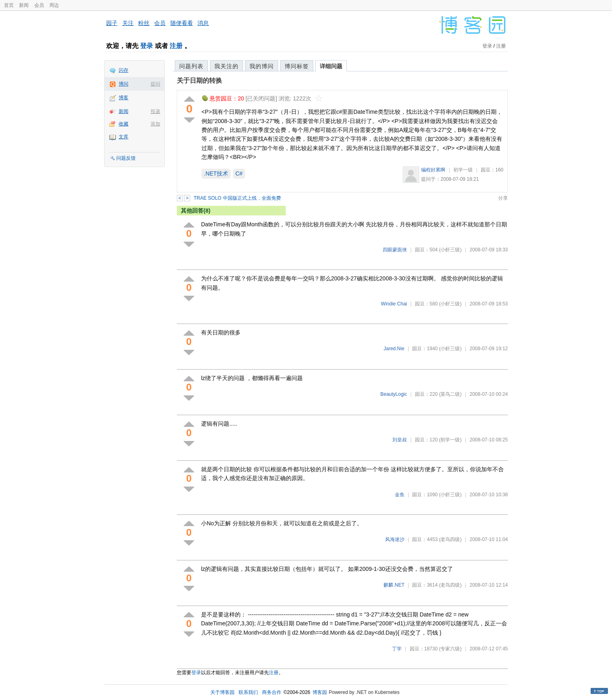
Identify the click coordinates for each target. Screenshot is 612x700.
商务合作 (272, 692)
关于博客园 (222, 692)
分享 (503, 198)
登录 (147, 46)
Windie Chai (394, 304)
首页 (9, 5)
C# (239, 173)
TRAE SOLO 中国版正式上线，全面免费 (237, 198)
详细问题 (331, 66)
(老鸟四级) (450, 539)
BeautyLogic (394, 394)
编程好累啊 (433, 170)
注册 (176, 46)
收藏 (124, 124)
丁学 (397, 649)
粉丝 (144, 23)
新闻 (24, 5)
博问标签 (297, 66)
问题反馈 (126, 158)
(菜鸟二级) (450, 394)
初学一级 (463, 170)
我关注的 (226, 66)
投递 (155, 111)
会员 (39, 5)
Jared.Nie (394, 349)
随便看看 (182, 23)
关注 (128, 23)
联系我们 (248, 692)
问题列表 (191, 66)
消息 (203, 23)
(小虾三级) (450, 250)
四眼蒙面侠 (395, 250)
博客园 (320, 692)
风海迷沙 (395, 539)
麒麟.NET (394, 585)
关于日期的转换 (199, 80)
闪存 (124, 70)
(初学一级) (450, 440)
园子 (112, 23)
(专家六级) (450, 649)
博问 (124, 84)
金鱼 (400, 495)
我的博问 (262, 66)
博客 (124, 98)
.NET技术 (216, 173)
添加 (155, 124)
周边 (54, 5)
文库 (124, 137)
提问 (155, 84)
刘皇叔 (400, 440)
